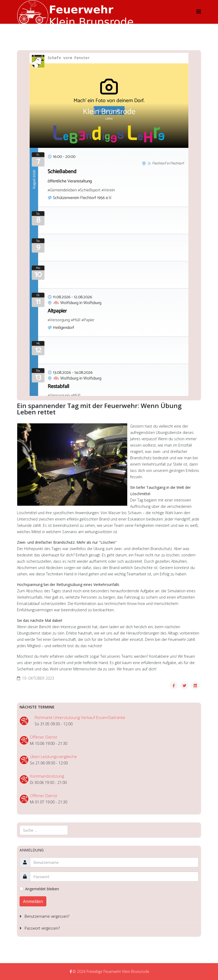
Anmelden (33, 901)
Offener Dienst (44, 737)
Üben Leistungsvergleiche (53, 757)
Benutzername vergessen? (46, 916)
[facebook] (71, 971)
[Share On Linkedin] (195, 685)
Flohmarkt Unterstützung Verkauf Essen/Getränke (80, 718)
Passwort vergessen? (42, 928)
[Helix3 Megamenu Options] (199, 11)
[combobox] (44, 830)
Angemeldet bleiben (42, 889)
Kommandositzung (47, 776)
